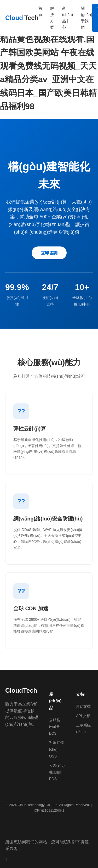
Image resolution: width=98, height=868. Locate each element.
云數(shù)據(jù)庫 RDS (57, 772)
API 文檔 (83, 716)
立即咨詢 (49, 253)
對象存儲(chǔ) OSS (56, 749)
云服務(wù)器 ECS (55, 727)
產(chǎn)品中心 (67, 18)
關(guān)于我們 (86, 18)
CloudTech (21, 690)
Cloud (22, 18)
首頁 (40, 11)
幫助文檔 (83, 706)
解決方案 (52, 18)
